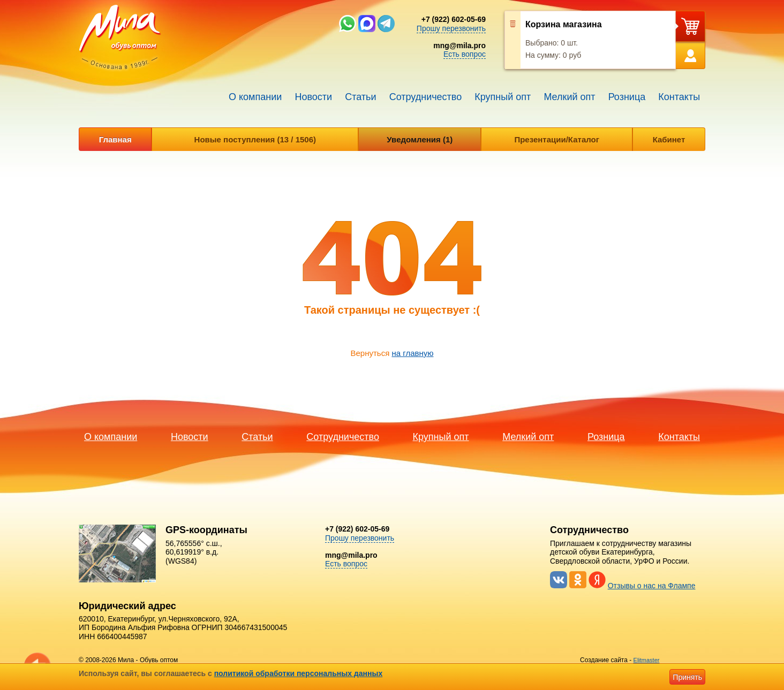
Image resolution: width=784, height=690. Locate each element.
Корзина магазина (564, 24)
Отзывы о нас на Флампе (652, 586)
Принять (687, 677)
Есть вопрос (465, 54)
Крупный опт (503, 97)
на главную (412, 353)
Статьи (360, 97)
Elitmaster (647, 660)
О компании (255, 97)
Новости (313, 97)
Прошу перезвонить (451, 28)
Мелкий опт (569, 97)
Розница (627, 97)
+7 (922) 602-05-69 (454, 19)
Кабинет (669, 139)
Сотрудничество (426, 97)
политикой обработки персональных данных (299, 673)
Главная (115, 139)
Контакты (679, 97)
